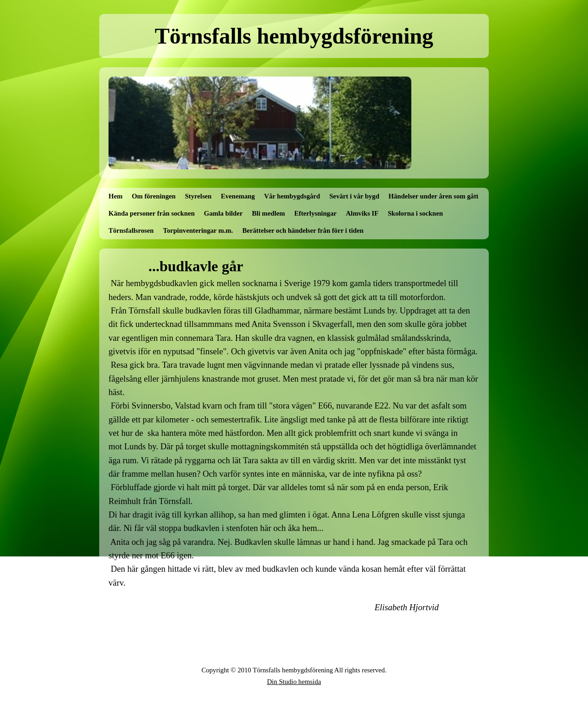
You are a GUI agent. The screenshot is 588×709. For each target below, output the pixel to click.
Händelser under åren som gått (434, 196)
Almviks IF (362, 213)
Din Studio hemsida (294, 682)
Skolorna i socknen (415, 213)
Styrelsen (198, 196)
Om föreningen (154, 196)
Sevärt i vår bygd (354, 196)
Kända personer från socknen (152, 213)
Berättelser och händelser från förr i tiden (303, 230)
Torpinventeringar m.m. (198, 230)
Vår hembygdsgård (292, 196)
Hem (115, 196)
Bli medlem (268, 213)
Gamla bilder (223, 213)
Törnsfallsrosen (131, 230)
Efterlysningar (316, 213)
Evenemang (238, 196)
